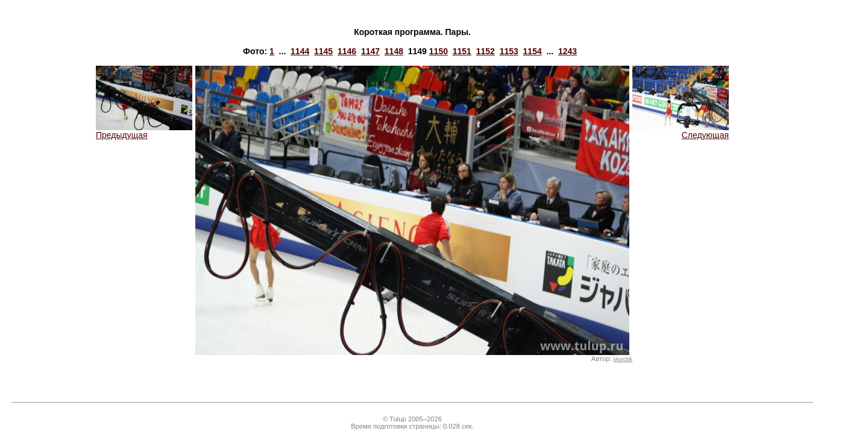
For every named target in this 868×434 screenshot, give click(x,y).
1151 (462, 51)
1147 (370, 51)
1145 (323, 51)
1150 (439, 51)
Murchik (623, 359)
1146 (347, 51)
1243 (568, 51)
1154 (533, 51)
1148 (394, 51)
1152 (486, 51)
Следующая (681, 131)
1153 (509, 51)
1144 (300, 51)
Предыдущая (144, 131)
